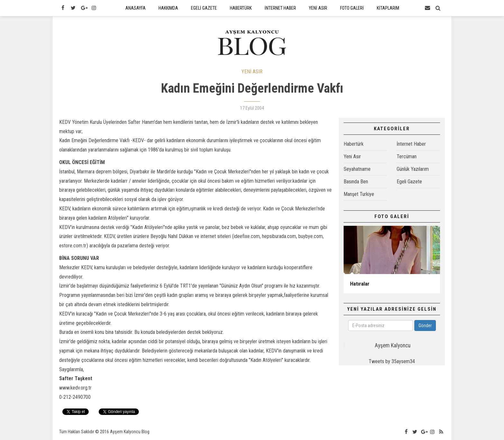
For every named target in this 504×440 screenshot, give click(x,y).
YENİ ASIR (252, 72)
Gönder (425, 325)
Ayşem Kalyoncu (393, 345)
